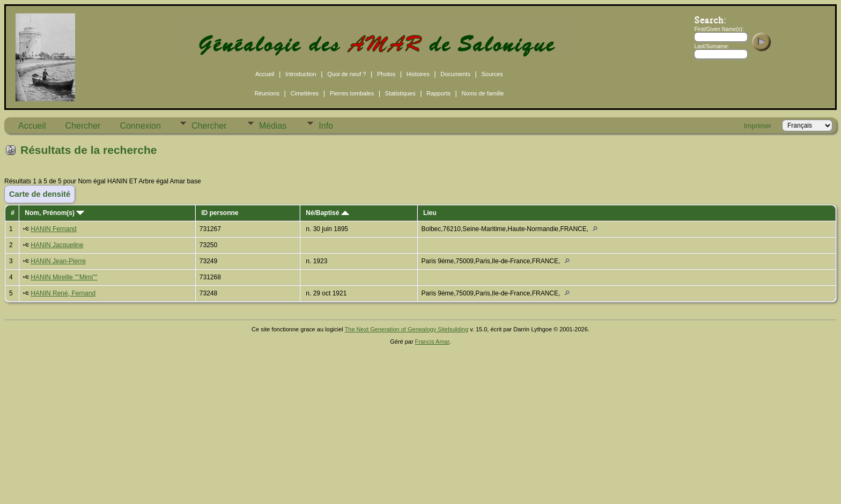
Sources (492, 74)
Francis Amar (432, 342)
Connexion (140, 126)
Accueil (265, 74)
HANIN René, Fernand (63, 293)
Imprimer (758, 126)
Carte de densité (40, 194)
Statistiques (400, 93)
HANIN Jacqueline (57, 245)
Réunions (267, 93)
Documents (455, 74)
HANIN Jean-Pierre (58, 261)
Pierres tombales (352, 93)
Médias (273, 126)
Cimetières (305, 93)
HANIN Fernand (53, 229)
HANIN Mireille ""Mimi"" (64, 277)
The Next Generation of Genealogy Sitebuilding (407, 329)
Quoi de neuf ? (346, 74)
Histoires (418, 74)
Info (326, 126)
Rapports (438, 93)
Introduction (301, 74)
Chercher (83, 126)
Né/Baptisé (327, 213)
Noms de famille (483, 93)
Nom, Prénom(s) (54, 213)
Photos (386, 74)
